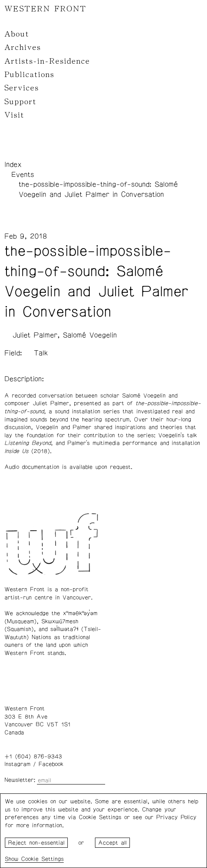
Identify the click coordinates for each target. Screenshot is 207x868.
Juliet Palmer (35, 335)
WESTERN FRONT (45, 9)
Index (13, 165)
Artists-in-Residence (47, 61)
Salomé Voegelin (90, 335)
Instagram (17, 764)
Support (20, 102)
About (17, 34)
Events (23, 175)
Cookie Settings (42, 859)
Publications (29, 75)
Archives (23, 47)
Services (22, 88)
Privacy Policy (176, 817)
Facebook (51, 764)
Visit (14, 115)
